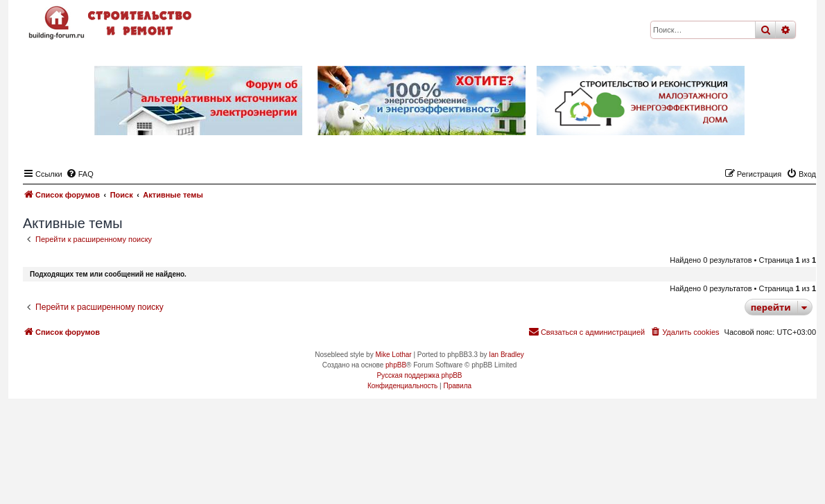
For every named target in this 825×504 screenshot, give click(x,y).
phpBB (396, 365)
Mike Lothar (393, 355)
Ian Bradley (506, 355)
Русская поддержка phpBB (419, 375)
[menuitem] (80, 174)
